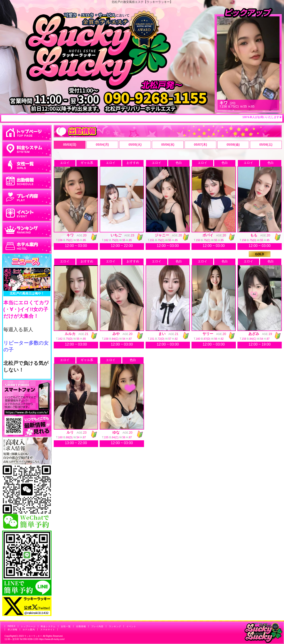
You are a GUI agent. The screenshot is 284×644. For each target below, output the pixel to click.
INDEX (12, 626)
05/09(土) (266, 145)
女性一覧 (66, 626)
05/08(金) (233, 145)
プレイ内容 (97, 626)
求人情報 (13, 630)
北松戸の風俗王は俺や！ (27, 293)
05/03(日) (70, 145)
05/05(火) (135, 145)
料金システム (48, 626)
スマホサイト (48, 630)
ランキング (115, 626)
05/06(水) (168, 145)
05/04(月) (102, 145)
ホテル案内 (29, 630)
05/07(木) (200, 145)
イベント (131, 626)
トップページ (28, 626)
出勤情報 (81, 626)
